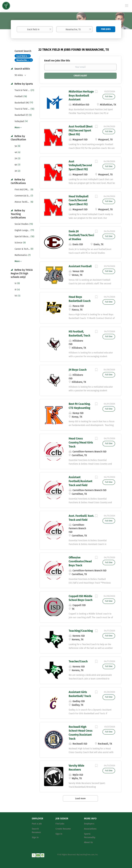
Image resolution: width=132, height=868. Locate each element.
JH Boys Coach (78, 370)
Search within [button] (22, 69)
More (17, 128)
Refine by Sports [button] (23, 84)
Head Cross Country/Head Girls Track (81, 442)
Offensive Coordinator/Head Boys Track (80, 561)
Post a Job (37, 824)
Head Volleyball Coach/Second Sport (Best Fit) (79, 200)
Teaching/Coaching (81, 631)
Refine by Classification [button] (18, 138)
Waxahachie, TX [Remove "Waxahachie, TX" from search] (23, 60)
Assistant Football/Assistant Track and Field (81, 481)
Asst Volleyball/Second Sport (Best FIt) (80, 165)
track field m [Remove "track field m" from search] (22, 56)
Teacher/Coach (78, 661)
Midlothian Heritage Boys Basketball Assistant (81, 96)
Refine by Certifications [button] (18, 181)
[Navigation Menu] (127, 5)
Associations (90, 829)
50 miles (19, 75)
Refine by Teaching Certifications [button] (18, 214)
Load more (80, 799)
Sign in (35, 837)
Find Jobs (106, 29)
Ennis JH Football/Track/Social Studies (81, 235)
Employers (89, 824)
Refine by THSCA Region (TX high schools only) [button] (22, 273)
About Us (88, 842)
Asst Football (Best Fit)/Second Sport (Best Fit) (81, 130)
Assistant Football (80, 266)
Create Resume (63, 829)
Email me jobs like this (57, 61)
